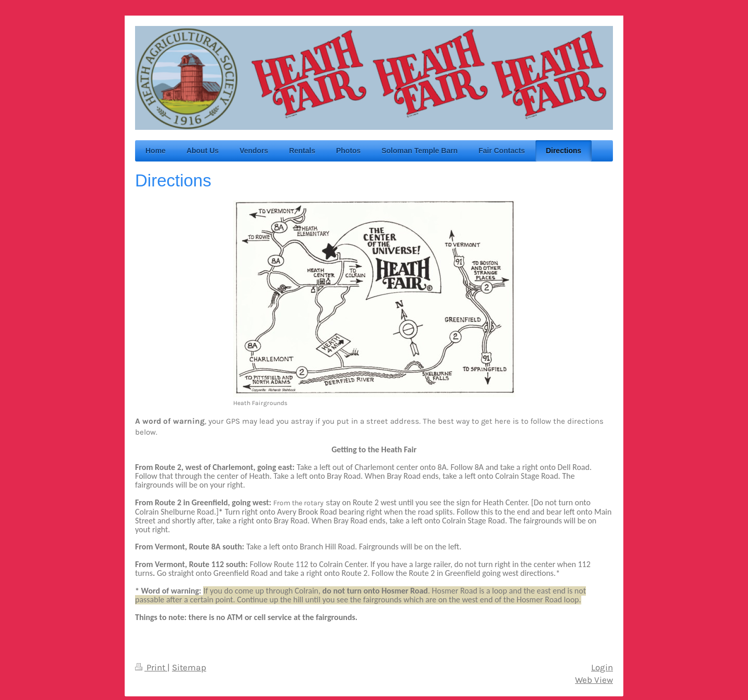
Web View (594, 680)
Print (151, 668)
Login (602, 668)
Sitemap (189, 668)
